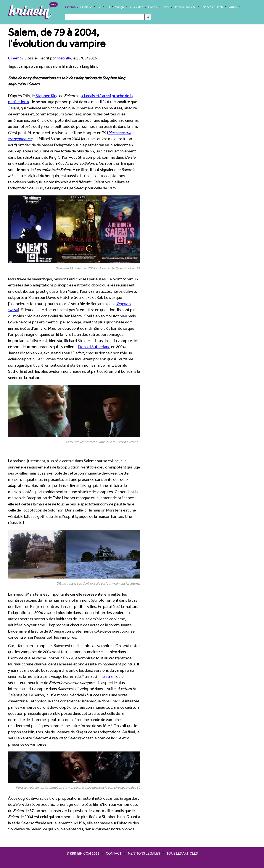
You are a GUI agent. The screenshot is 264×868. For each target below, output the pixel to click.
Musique (86, 7)
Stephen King (47, 96)
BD (108, 7)
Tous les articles (182, 853)
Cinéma (70, 7)
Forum (232, 7)
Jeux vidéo (136, 7)
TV (99, 7)
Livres (152, 7)
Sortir (165, 7)
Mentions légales (144, 853)
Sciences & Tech (212, 7)
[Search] (105, 17)
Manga (119, 7)
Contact (114, 853)
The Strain (107, 676)
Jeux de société (185, 7)
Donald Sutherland (94, 347)
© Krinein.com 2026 (83, 853)
